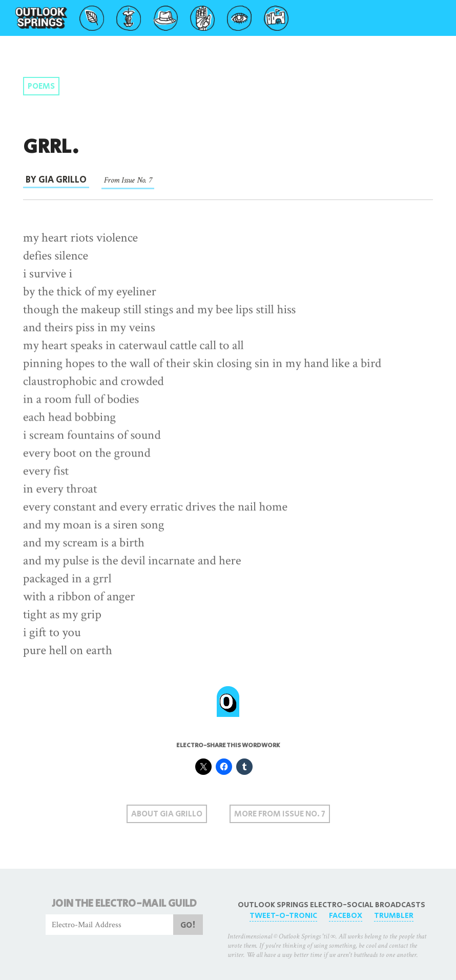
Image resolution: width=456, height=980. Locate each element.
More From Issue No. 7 (280, 814)
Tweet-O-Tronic (283, 916)
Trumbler (394, 916)
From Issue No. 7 (128, 180)
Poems (41, 86)
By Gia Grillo (56, 180)
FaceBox (346, 916)
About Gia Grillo (167, 814)
